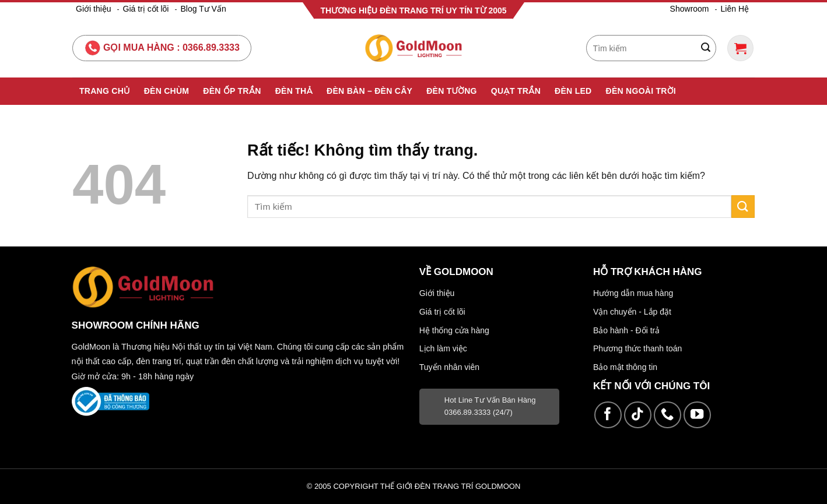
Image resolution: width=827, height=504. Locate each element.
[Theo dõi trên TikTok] (638, 415)
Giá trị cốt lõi (146, 9)
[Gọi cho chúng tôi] (667, 415)
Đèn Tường (452, 91)
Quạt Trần (516, 91)
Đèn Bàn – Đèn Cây (369, 91)
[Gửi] (706, 48)
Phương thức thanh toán (637, 348)
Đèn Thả (294, 91)
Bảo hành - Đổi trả (626, 330)
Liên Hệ (735, 9)
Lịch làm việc (443, 348)
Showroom (690, 9)
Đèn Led (573, 91)
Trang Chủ (105, 91)
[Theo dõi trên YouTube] (697, 415)
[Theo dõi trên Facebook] (608, 415)
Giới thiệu (94, 9)
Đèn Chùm (167, 91)
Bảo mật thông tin (625, 367)
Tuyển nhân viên (449, 367)
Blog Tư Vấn (203, 9)
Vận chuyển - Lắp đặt (632, 312)
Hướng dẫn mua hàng (633, 293)
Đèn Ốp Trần (232, 91)
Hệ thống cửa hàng (454, 330)
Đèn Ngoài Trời (641, 91)
